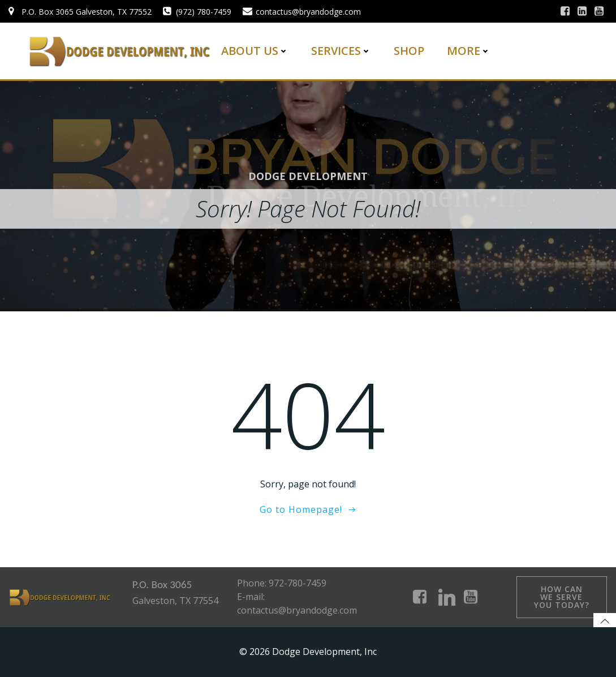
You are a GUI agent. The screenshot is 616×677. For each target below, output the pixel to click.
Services (341, 51)
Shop (409, 51)
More (469, 51)
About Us (255, 51)
